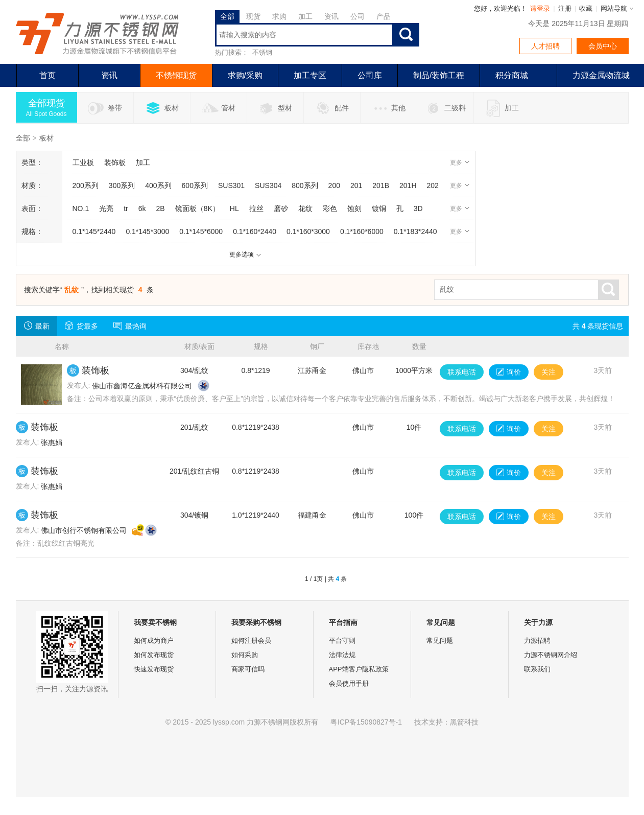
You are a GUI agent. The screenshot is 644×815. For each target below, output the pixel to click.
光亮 (106, 208)
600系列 (195, 185)
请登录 (540, 8)
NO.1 (81, 208)
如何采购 (245, 655)
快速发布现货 (154, 669)
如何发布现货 (154, 655)
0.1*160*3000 (308, 231)
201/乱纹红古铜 (194, 471)
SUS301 (231, 185)
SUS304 (268, 185)
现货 (253, 16)
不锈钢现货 (176, 75)
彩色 (330, 208)
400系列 (158, 185)
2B (161, 208)
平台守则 (342, 641)
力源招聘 (537, 641)
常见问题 (440, 641)
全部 (227, 16)
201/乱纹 (194, 427)
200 (334, 185)
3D (418, 208)
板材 (162, 108)
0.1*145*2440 (94, 231)
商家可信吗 (248, 669)
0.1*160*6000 (362, 231)
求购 (279, 16)
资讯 (331, 16)
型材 (275, 108)
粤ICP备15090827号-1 (366, 722)
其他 (388, 108)
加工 (305, 16)
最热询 (130, 325)
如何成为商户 (154, 641)
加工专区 (310, 75)
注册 (565, 8)
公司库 (370, 75)
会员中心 (603, 46)
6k (142, 208)
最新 (37, 325)
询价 (509, 372)
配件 (332, 108)
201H (408, 185)
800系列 (305, 185)
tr (126, 208)
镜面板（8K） (197, 208)
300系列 (122, 185)
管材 (218, 108)
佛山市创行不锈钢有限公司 (84, 530)
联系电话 (462, 372)
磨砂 (281, 208)
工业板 (83, 162)
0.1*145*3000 (147, 231)
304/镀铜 (194, 515)
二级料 (445, 108)
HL (234, 208)
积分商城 (512, 75)
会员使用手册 (349, 683)
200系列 (86, 185)
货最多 (81, 325)
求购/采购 (245, 75)
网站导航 (614, 8)
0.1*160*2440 (255, 231)
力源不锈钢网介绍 (551, 655)
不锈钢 (262, 52)
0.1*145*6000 (201, 231)
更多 (460, 162)
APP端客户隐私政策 (359, 669)
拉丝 (256, 208)
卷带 (105, 108)
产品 (384, 16)
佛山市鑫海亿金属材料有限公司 (142, 386)
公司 (357, 16)
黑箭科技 (464, 722)
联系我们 (537, 669)
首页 (47, 75)
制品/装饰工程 (439, 75)
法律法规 (342, 655)
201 (356, 185)
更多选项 (245, 254)
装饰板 (115, 162)
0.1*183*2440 (415, 231)
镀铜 (379, 208)
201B (381, 185)
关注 (548, 372)
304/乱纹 (194, 370)
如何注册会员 (251, 641)
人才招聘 (545, 46)
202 (433, 185)
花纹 (305, 208)
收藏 (586, 8)
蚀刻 (354, 208)
